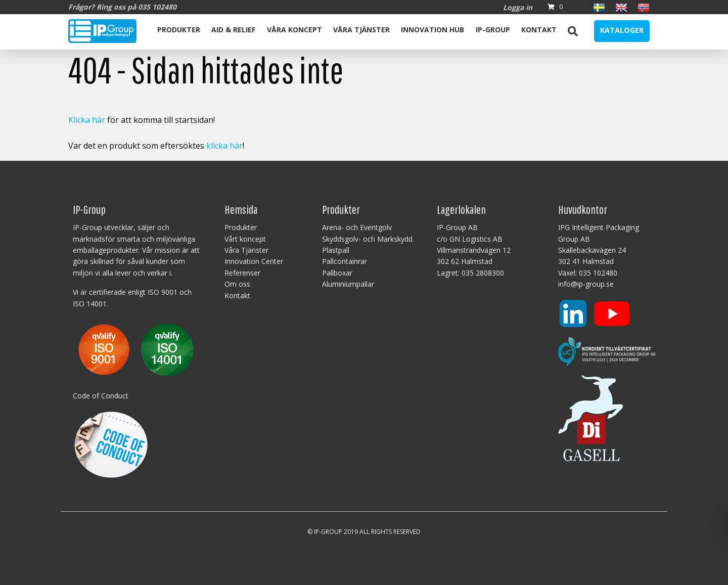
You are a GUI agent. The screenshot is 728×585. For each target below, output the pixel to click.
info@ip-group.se (586, 284)
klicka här (224, 146)
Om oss (237, 284)
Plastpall (336, 250)
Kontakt (539, 30)
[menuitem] (179, 31)
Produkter (179, 30)
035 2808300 (483, 273)
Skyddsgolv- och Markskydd (367, 239)
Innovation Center (254, 261)
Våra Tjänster (361, 30)
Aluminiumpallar (348, 284)
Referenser (242, 273)
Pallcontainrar (345, 261)
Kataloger (622, 30)
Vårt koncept (245, 239)
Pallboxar (337, 273)
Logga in (518, 7)
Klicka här (87, 120)
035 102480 (598, 273)
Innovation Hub (433, 30)
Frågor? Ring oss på (122, 7)
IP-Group (493, 30)
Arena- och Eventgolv (357, 227)
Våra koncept (294, 30)
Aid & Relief (233, 30)
